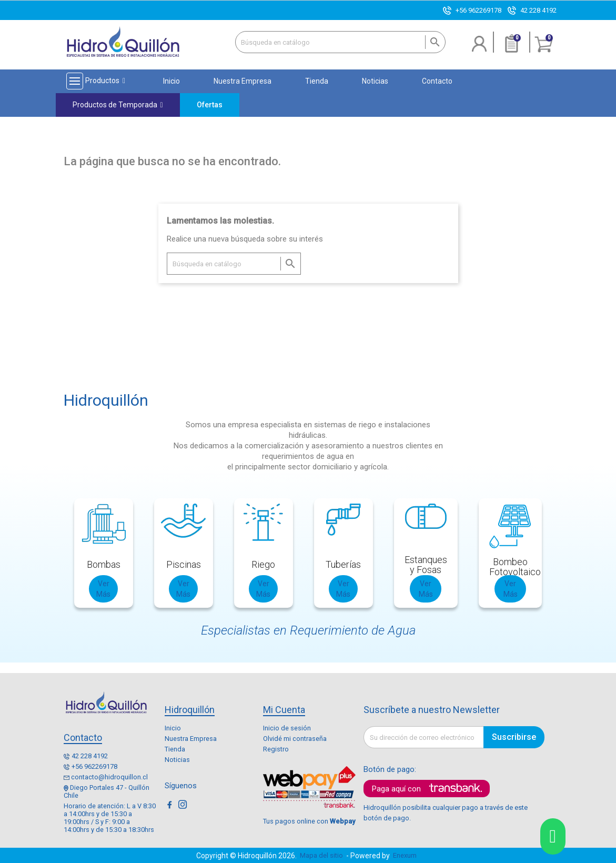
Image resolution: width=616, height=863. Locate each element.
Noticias (177, 760)
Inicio (173, 728)
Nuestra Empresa (191, 739)
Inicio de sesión (287, 728)
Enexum (406, 855)
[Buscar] (340, 42)
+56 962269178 (478, 10)
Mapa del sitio (321, 855)
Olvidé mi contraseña (295, 739)
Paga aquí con (396, 789)
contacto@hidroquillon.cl (109, 777)
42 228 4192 (538, 10)
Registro (276, 749)
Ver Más (103, 589)
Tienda (175, 749)
